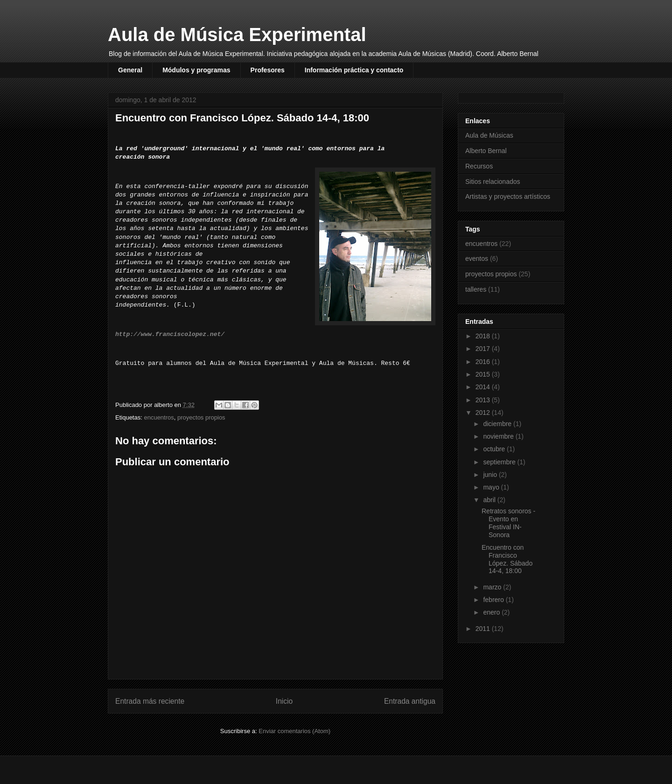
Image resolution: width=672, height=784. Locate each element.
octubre (495, 449)
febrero (494, 600)
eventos (477, 259)
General (130, 70)
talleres (476, 289)
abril (490, 500)
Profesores (268, 70)
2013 (484, 400)
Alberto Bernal (486, 151)
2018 (484, 336)
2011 (484, 629)
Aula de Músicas (489, 135)
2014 (484, 387)
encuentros (159, 417)
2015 (484, 374)
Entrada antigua (410, 701)
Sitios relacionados (493, 182)
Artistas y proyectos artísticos (508, 196)
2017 (484, 349)
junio (491, 475)
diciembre (498, 424)
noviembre (499, 436)
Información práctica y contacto (354, 70)
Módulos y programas (196, 70)
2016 (484, 362)
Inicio (284, 701)
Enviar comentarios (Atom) (294, 731)
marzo (493, 587)
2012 (484, 413)
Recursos (479, 166)
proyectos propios (201, 417)
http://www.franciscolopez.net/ (170, 335)
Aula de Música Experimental (237, 35)
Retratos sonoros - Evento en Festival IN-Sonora (508, 523)
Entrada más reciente (150, 701)
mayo (492, 487)
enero (492, 612)
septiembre (500, 462)
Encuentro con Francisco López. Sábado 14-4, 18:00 (507, 559)
